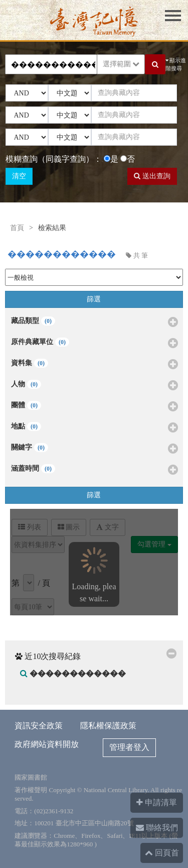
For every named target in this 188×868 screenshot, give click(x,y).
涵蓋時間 (94, 470)
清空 (19, 176)
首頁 (17, 228)
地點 (94, 428)
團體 (94, 407)
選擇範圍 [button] (121, 64)
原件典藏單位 (94, 344)
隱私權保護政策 (108, 726)
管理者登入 (129, 747)
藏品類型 (94, 322)
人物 (94, 386)
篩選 (94, 299)
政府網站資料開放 (47, 744)
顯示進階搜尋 (176, 65)
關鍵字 (94, 449)
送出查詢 (152, 176)
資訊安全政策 (39, 726)
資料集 (94, 365)
